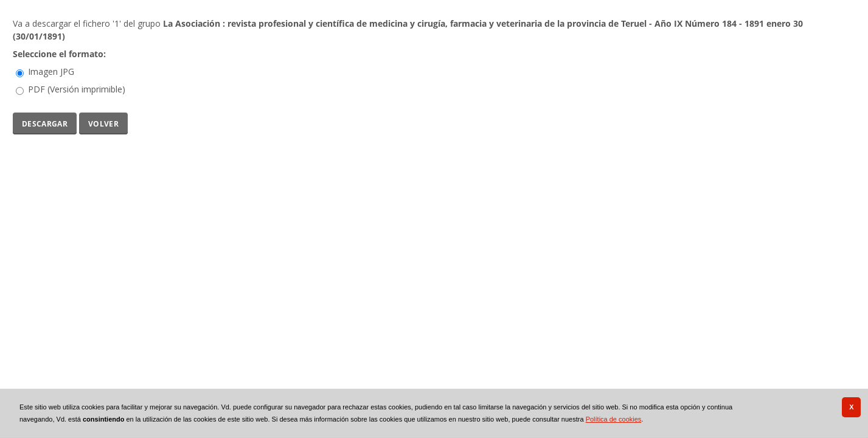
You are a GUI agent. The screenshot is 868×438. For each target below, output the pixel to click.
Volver (103, 123)
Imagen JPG (51, 71)
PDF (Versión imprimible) (77, 89)
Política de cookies (614, 419)
